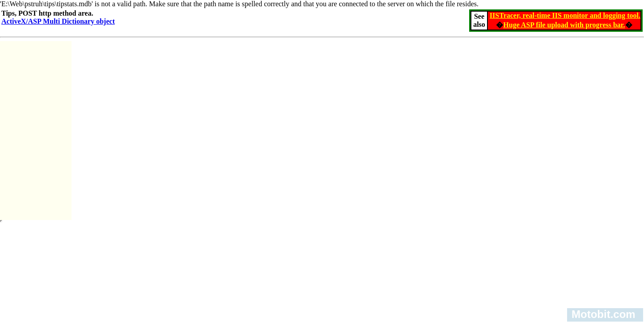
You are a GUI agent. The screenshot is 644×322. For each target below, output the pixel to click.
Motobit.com (604, 314)
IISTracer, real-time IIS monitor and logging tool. (565, 15)
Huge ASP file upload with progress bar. (564, 25)
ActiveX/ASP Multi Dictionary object (58, 21)
